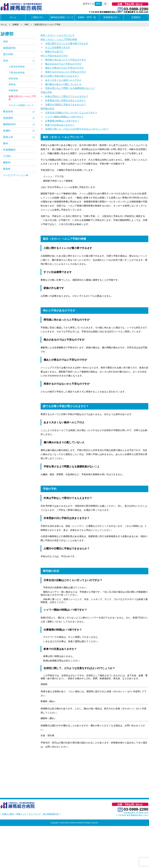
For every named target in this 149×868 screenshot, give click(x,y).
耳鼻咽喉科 (9, 150)
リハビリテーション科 (16, 175)
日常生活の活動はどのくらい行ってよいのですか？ (71, 113)
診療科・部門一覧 (87, 17)
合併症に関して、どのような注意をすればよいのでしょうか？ (77, 129)
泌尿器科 (8, 118)
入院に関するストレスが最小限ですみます (67, 43)
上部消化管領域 (17, 67)
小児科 (7, 156)
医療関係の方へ (111, 17)
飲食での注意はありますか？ (60, 125)
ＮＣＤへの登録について (21, 105)
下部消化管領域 (17, 73)
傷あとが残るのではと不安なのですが (64, 68)
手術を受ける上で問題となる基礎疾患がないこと (70, 88)
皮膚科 (7, 131)
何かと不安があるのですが (54, 56)
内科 (6, 42)
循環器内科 (9, 48)
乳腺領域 (13, 90)
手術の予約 (46, 92)
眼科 (6, 143)
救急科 (7, 169)
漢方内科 (8, 54)
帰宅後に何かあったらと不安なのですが (66, 60)
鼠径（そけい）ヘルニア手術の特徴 (59, 39)
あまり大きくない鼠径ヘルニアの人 (63, 80)
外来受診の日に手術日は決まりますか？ (66, 100)
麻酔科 (7, 162)
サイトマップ (35, 814)
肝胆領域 (13, 79)
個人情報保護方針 (51, 814)
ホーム (13, 17)
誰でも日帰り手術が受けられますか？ (60, 76)
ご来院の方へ (38, 17)
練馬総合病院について (62, 17)
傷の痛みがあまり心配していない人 (63, 84)
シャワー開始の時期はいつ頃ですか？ (64, 117)
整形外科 (8, 112)
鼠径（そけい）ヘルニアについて (58, 35)
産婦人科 (8, 137)
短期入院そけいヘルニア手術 (22, 98)
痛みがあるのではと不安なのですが (63, 64)
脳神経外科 (9, 124)
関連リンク (21, 814)
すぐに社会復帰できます (58, 47)
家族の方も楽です (54, 52)
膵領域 (12, 84)
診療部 (7, 34)
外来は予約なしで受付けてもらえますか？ (67, 96)
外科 (6, 61)
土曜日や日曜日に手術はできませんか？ (66, 105)
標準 (98, 4)
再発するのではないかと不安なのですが (66, 72)
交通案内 (136, 17)
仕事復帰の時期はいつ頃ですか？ (62, 121)
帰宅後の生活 (47, 109)
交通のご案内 (8, 814)
